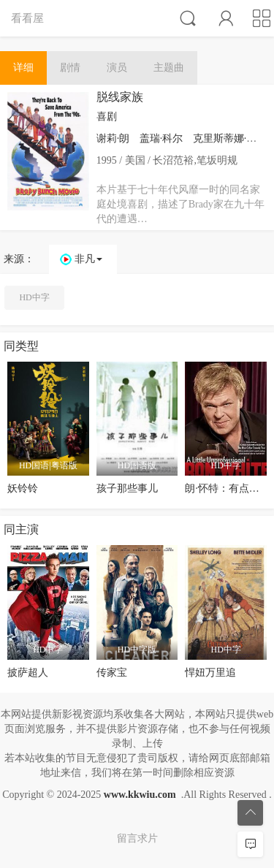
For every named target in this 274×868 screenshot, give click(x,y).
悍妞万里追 (210, 673)
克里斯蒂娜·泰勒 (230, 138)
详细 (23, 68)
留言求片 (137, 838)
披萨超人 (28, 673)
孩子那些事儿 (127, 488)
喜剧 (107, 117)
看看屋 (27, 18)
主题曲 (169, 68)
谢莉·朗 (113, 138)
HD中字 (34, 297)
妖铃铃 (23, 488)
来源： (19, 259)
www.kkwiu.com (140, 795)
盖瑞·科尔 (161, 138)
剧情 (70, 68)
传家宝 (112, 673)
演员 (117, 68)
